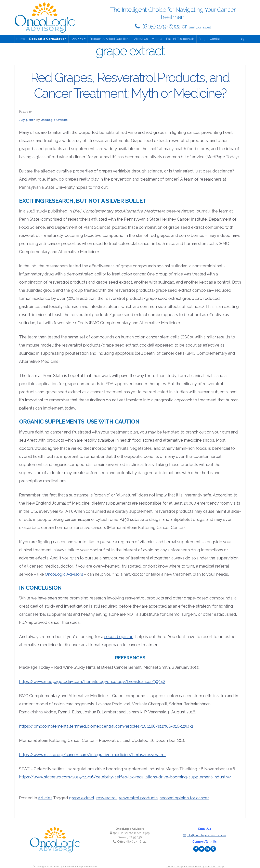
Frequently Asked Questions (110, 39)
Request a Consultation (48, 39)
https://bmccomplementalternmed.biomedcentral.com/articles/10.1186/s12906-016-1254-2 (106, 726)
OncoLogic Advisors (64, 574)
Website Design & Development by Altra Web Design (195, 867)
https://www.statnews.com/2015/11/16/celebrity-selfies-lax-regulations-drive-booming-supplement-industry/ (125, 777)
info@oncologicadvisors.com (204, 835)
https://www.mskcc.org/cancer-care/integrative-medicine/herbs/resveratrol (92, 755)
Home (21, 39)
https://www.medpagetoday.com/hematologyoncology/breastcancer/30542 (92, 682)
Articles (45, 798)
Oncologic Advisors (54, 120)
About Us (141, 39)
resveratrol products (138, 798)
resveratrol (107, 798)
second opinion (119, 637)
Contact (216, 39)
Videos (157, 39)
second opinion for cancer (184, 798)
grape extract (82, 798)
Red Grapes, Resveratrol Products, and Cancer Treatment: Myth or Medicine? (130, 85)
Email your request (200, 27)
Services (77, 39)
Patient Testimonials (180, 39)
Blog (202, 39)
